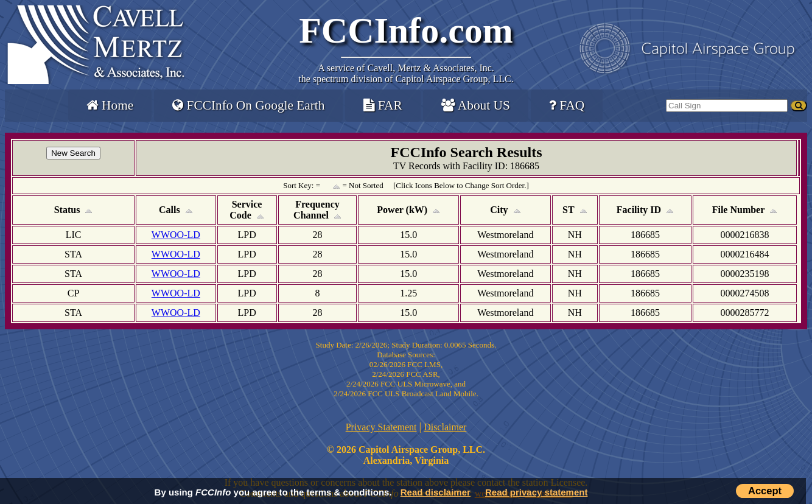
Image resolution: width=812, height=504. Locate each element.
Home (110, 105)
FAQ (567, 105)
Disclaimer (445, 427)
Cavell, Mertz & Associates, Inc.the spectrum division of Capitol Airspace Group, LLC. (406, 73)
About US (476, 105)
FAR (383, 105)
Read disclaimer (436, 492)
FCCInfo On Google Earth (248, 105)
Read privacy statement (536, 492)
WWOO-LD (176, 235)
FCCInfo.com (406, 30)
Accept (765, 491)
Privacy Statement (381, 427)
